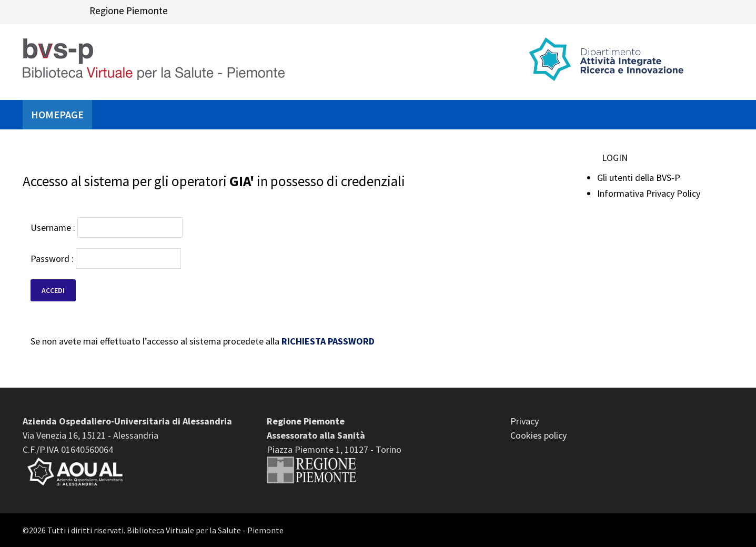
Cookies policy (538, 435)
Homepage (57, 114)
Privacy (525, 421)
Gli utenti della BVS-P (639, 178)
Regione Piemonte (129, 11)
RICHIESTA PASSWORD (328, 341)
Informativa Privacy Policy (649, 193)
